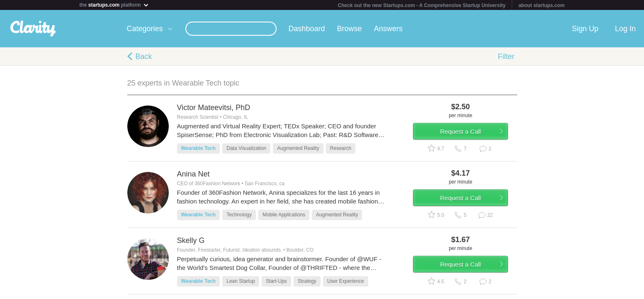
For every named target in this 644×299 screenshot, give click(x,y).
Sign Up (585, 29)
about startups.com (541, 5)
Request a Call (468, 134)
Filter (506, 56)
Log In (625, 29)
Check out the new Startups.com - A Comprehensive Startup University (422, 5)
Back (144, 56)
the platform (114, 5)
